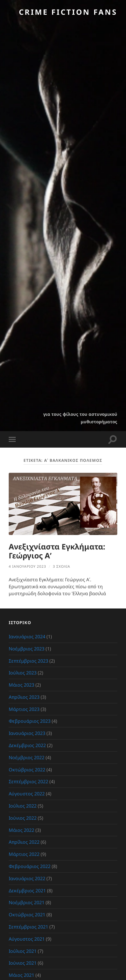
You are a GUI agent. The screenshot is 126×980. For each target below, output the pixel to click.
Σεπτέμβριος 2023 (28, 661)
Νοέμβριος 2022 (27, 757)
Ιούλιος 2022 (23, 806)
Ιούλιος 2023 (23, 673)
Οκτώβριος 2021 (27, 915)
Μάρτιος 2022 (24, 854)
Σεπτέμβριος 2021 (28, 927)
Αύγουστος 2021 (27, 939)
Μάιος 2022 (21, 830)
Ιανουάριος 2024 (27, 637)
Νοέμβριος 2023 (27, 649)
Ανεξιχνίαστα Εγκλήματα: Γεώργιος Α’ (57, 551)
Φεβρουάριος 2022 (30, 866)
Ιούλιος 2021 (23, 951)
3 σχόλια (62, 566)
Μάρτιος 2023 (24, 709)
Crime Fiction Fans (68, 12)
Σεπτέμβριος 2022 (28, 782)
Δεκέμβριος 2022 (27, 745)
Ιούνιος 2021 (23, 963)
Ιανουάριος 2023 (27, 733)
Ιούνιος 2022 (23, 818)
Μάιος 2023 (21, 685)
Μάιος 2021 (21, 975)
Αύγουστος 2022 (27, 794)
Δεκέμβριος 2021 (27, 891)
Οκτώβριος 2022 (27, 770)
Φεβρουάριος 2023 (30, 721)
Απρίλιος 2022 (24, 842)
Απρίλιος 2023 (24, 697)
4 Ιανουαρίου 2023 (27, 566)
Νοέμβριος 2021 (27, 902)
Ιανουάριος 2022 (27, 878)
